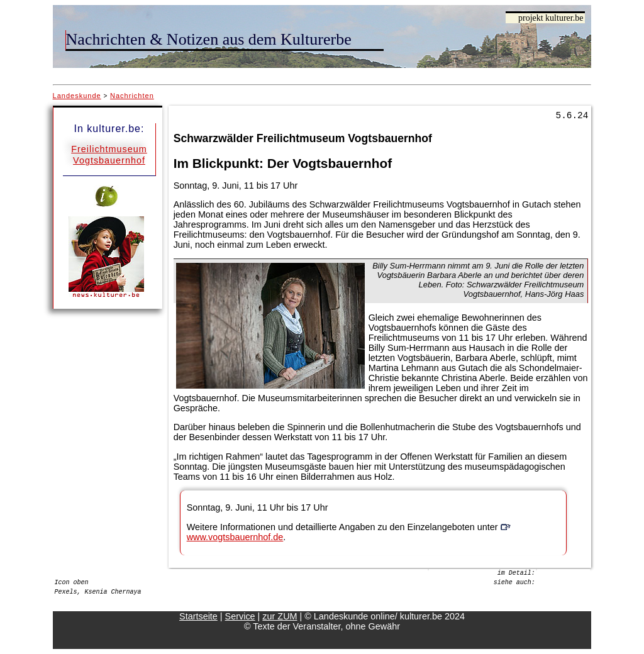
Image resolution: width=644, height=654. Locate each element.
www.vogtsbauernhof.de (235, 537)
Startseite (198, 616)
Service (240, 616)
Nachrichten (132, 96)
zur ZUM (280, 616)
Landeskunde (77, 96)
